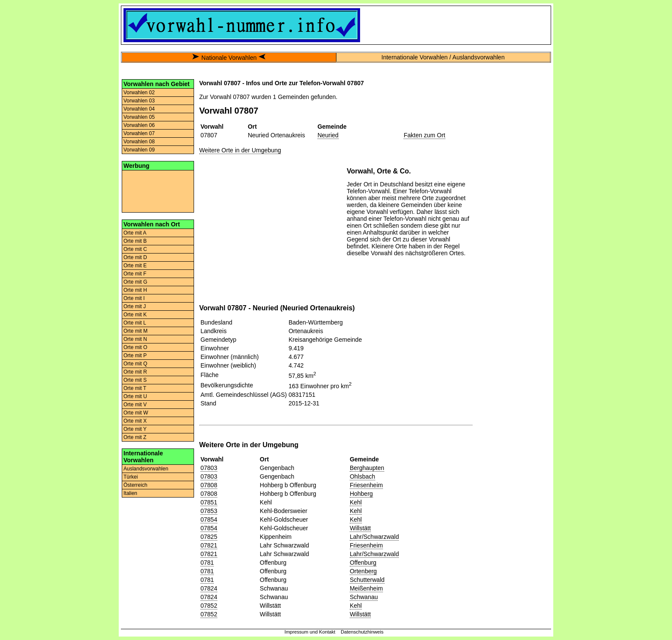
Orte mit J (135, 306)
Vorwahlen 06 (139, 125)
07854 (209, 519)
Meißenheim (366, 588)
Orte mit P (135, 356)
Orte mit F (135, 274)
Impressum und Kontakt (310, 632)
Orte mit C (135, 249)
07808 (209, 485)
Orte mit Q (135, 364)
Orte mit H (135, 290)
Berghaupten (367, 468)
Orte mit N (135, 339)
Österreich (135, 485)
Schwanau (364, 597)
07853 (209, 511)
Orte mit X (135, 421)
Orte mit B (135, 241)
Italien (130, 493)
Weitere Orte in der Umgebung (240, 150)
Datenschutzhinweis (362, 632)
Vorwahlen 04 (139, 109)
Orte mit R (135, 372)
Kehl (356, 502)
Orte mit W (136, 413)
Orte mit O (135, 347)
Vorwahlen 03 (139, 101)
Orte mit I (134, 298)
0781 (207, 563)
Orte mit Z (135, 437)
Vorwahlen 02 (139, 93)
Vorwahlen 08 (139, 142)
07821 (209, 545)
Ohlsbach (362, 476)
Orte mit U (135, 396)
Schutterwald (367, 580)
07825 (209, 537)
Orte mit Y (135, 429)
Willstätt (360, 528)
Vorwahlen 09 (139, 150)
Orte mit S (135, 380)
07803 (209, 468)
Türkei (131, 477)
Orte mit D (135, 257)
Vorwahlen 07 (139, 133)
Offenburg (363, 563)
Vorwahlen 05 (139, 117)
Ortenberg (363, 571)
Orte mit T (135, 388)
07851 (209, 502)
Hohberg (361, 494)
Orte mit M (136, 331)
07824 (209, 588)
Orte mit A (135, 233)
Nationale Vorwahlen (229, 58)
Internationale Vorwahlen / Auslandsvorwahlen (443, 57)
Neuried (328, 135)
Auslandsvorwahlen (146, 469)
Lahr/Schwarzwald (374, 537)
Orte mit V (135, 405)
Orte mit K (135, 315)
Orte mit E (135, 266)
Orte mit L (135, 323)
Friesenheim (366, 485)
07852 (209, 606)
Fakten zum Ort (424, 135)
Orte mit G (135, 282)
